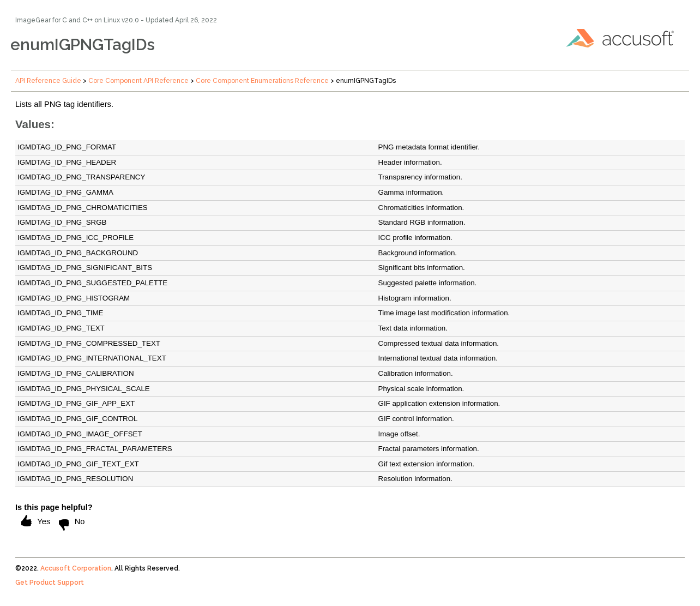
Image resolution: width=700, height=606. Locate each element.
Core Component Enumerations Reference (262, 81)
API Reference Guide (48, 81)
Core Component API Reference (138, 81)
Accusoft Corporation (76, 568)
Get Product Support (50, 583)
